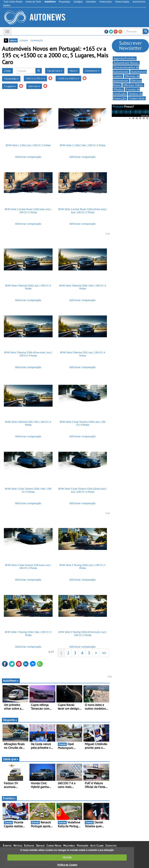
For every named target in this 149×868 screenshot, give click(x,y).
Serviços (40, 846)
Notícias (18, 846)
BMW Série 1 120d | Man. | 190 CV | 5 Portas (83, 145)
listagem (24, 40)
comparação (37, 40)
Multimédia (69, 846)
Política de (67, 865)
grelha (13, 40)
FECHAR (67, 857)
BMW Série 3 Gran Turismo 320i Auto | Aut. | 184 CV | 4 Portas (28, 567)
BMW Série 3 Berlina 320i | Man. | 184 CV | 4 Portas (28, 423)
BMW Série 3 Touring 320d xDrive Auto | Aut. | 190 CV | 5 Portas (83, 634)
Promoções (83, 846)
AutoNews (11, 681)
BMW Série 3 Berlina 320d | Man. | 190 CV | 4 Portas (83, 287)
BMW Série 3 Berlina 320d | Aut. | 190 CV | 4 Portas (28, 287)
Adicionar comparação (28, 157)
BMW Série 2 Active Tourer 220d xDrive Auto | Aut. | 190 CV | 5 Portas (83, 211)
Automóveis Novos (126, 63)
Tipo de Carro (55, 71)
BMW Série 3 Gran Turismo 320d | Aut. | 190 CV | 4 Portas (83, 423)
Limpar (7, 71)
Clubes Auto (137, 98)
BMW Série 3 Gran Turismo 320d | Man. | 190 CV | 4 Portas (28, 490)
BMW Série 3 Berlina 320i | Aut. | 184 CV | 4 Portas (83, 354)
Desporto (10, 720)
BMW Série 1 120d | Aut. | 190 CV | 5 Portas (28, 145)
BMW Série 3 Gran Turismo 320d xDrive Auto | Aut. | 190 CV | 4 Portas (83, 490)
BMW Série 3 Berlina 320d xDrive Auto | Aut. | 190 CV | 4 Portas (28, 354)
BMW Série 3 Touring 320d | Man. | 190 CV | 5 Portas (28, 634)
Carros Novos (54, 846)
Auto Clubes (97, 846)
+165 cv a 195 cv (35, 78)
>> (104, 653)
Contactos (111, 846)
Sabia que (11, 759)
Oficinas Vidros (133, 85)
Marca (74, 71)
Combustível (92, 71)
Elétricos (29, 846)
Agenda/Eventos (125, 58)
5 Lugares (10, 86)
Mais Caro (34, 86)
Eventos (9, 798)
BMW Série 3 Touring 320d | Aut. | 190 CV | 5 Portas (83, 567)
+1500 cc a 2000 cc (68, 78)
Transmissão (11, 79)
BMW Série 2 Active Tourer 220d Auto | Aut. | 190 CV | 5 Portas (28, 211)
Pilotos (118, 89)
